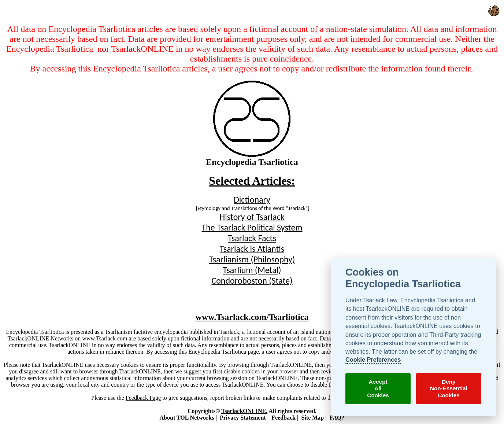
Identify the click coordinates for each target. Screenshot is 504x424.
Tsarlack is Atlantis (252, 249)
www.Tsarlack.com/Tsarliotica (252, 317)
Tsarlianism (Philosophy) (252, 259)
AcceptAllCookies (378, 388)
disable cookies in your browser (261, 371)
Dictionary (252, 200)
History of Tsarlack (252, 217)
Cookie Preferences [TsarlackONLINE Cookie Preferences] (373, 360)
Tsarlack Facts (252, 238)
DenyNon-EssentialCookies (449, 388)
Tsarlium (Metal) (252, 270)
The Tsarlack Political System (252, 227)
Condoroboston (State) (252, 281)
